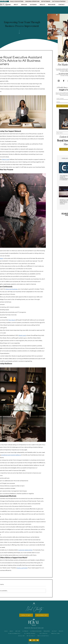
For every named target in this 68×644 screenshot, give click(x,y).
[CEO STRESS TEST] (42, 615)
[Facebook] (64, 81)
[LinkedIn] (38, 640)
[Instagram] (59, 81)
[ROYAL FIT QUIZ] (26, 615)
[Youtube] (30, 640)
